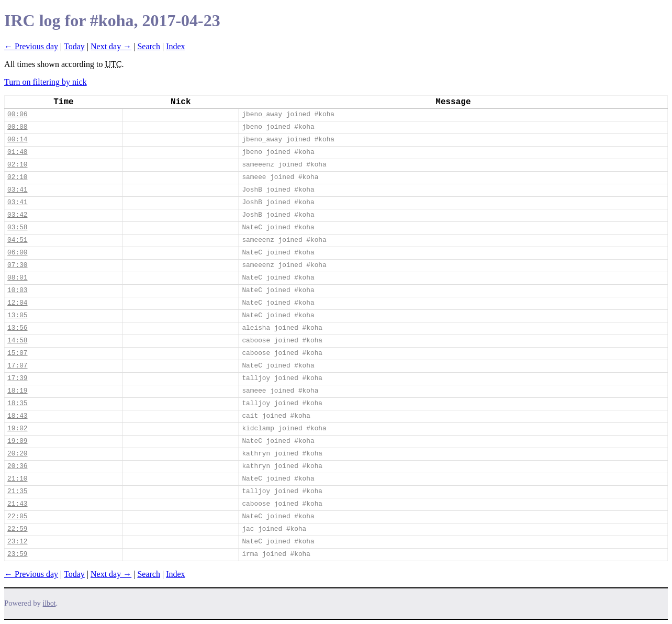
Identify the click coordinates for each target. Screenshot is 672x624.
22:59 (17, 529)
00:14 (17, 140)
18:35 (17, 403)
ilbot (49, 603)
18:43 (17, 416)
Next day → (111, 46)
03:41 (17, 190)
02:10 (17, 165)
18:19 (17, 391)
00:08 (17, 127)
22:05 (17, 516)
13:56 (17, 328)
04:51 (17, 240)
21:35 (17, 491)
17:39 (17, 378)
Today (74, 46)
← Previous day (31, 46)
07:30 (17, 265)
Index (175, 46)
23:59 (17, 554)
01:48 (17, 152)
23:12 (17, 542)
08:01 (17, 278)
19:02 (17, 428)
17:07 (17, 366)
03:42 (17, 215)
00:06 (17, 114)
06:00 (17, 253)
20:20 (17, 454)
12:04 (17, 303)
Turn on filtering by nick (46, 82)
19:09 (17, 441)
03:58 (17, 227)
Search (149, 46)
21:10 (17, 479)
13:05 (17, 315)
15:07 (17, 353)
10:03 (17, 290)
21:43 (17, 504)
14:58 (17, 341)
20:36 (17, 466)
